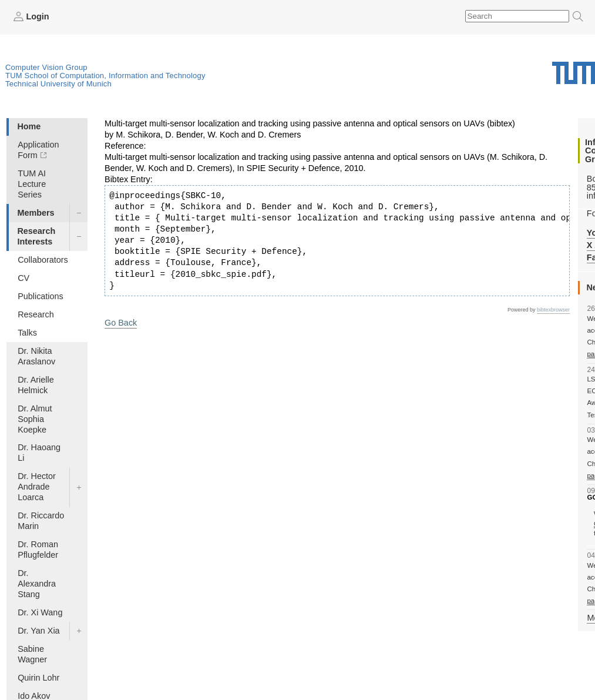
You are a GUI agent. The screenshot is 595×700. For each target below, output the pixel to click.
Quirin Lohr (38, 678)
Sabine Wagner (32, 654)
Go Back (121, 323)
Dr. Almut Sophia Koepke (35, 419)
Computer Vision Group (46, 67)
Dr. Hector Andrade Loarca (37, 487)
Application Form (38, 150)
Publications (41, 296)
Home (29, 126)
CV (23, 278)
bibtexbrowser (553, 310)
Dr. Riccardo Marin (41, 521)
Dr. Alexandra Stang (37, 584)
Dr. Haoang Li (39, 453)
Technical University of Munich (58, 84)
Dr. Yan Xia (38, 631)
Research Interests (36, 236)
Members (36, 213)
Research (36, 314)
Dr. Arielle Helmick (36, 385)
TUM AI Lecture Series (32, 184)
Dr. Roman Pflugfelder (38, 550)
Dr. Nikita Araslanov (36, 356)
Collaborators (43, 260)
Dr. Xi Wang (40, 612)
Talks (27, 333)
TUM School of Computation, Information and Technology (105, 76)
